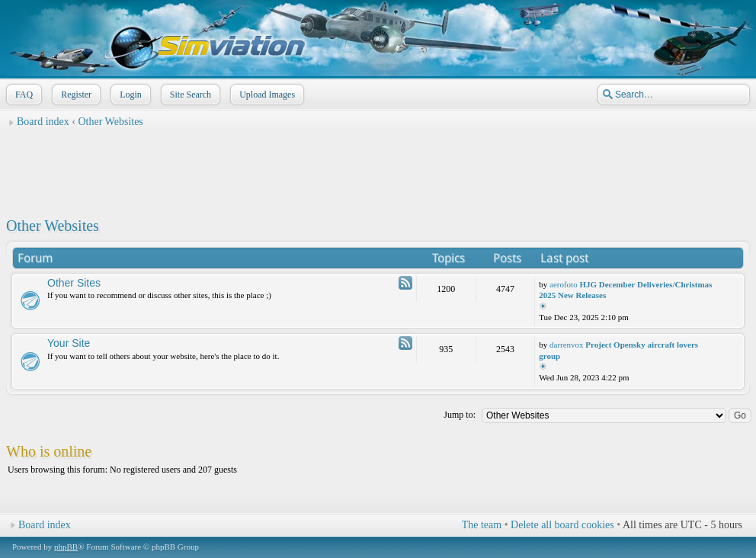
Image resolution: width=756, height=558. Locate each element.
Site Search (189, 95)
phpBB (66, 547)
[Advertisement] (378, 168)
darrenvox (567, 345)
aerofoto (564, 284)
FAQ (22, 95)
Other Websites (111, 122)
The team (482, 525)
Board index (43, 122)
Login (129, 95)
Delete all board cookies (562, 525)
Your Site (69, 343)
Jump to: (460, 415)
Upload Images (266, 95)
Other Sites (74, 283)
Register (75, 95)
